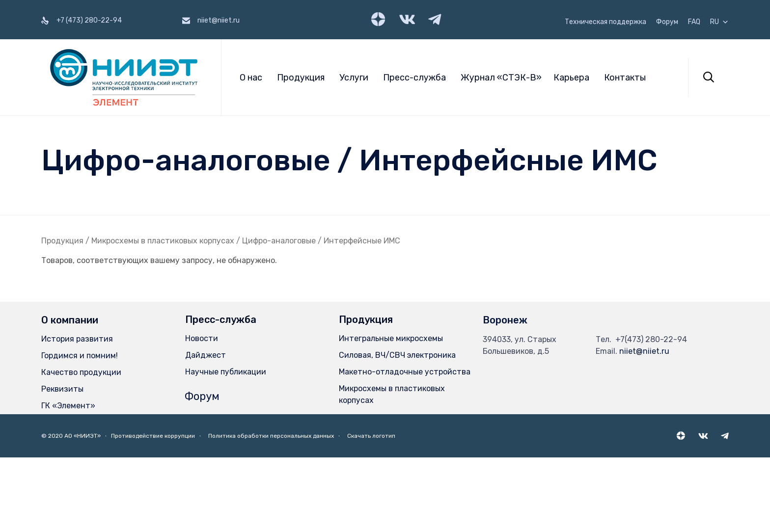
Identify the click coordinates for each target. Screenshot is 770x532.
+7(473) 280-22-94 (651, 339)
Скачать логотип (371, 436)
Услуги (354, 78)
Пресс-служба (414, 78)
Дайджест (206, 355)
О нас (251, 78)
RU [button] (719, 22)
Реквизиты (62, 389)
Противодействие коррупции (153, 436)
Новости (202, 338)
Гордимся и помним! (80, 356)
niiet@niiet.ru (644, 351)
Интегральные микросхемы (391, 338)
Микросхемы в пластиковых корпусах (163, 241)
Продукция (301, 78)
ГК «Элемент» (68, 406)
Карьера (571, 78)
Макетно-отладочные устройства (405, 372)
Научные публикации (226, 372)
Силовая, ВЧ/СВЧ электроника (397, 355)
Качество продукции (81, 372)
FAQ (694, 22)
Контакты (625, 78)
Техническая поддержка (605, 22)
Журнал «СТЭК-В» (501, 78)
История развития (77, 339)
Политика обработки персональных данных (271, 436)
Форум (667, 22)
